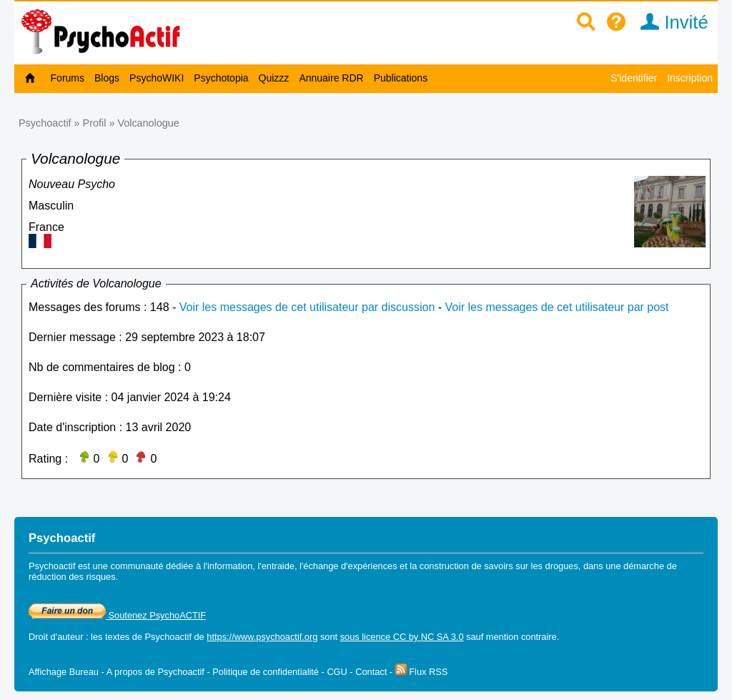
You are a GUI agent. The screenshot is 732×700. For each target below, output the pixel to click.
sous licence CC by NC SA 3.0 (402, 637)
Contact (371, 672)
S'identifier (634, 78)
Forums (68, 78)
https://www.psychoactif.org (262, 637)
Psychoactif (45, 123)
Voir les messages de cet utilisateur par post (557, 307)
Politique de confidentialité (266, 672)
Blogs (107, 78)
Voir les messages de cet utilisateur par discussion (307, 307)
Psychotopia (221, 78)
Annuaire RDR (331, 78)
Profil (95, 123)
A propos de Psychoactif (155, 672)
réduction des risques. (73, 577)
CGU (337, 672)
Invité (669, 22)
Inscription (690, 78)
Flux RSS (422, 672)
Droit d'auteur (56, 637)
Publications (401, 78)
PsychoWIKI (157, 78)
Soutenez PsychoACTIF (117, 615)
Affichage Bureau (64, 672)
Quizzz (274, 78)
